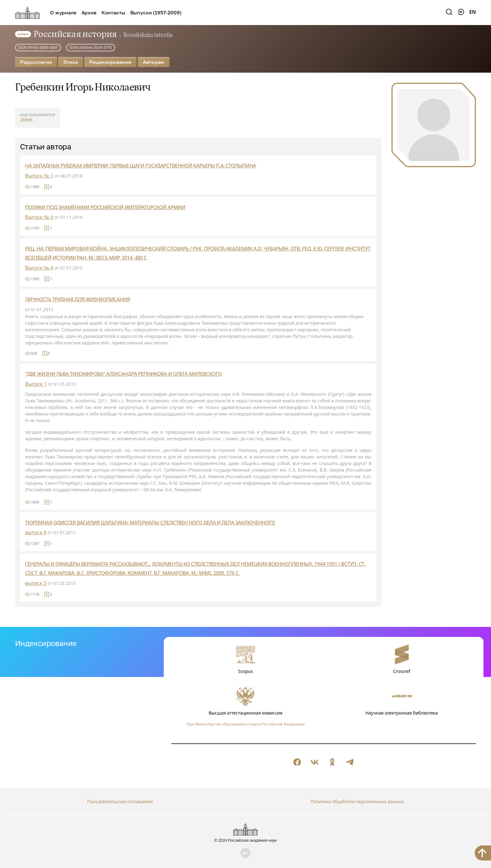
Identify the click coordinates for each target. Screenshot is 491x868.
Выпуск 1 (36, 384)
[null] (297, 762)
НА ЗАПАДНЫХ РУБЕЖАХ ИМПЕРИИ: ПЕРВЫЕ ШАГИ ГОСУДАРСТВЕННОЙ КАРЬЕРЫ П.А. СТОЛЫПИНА (140, 166)
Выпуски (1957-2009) (156, 13)
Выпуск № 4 (39, 268)
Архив (89, 13)
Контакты (113, 13)
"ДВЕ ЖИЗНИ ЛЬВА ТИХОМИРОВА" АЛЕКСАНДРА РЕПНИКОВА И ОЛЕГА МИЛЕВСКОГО (123, 374)
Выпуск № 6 (39, 217)
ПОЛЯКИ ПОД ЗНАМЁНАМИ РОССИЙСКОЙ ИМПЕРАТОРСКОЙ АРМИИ (105, 207)
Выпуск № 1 (39, 176)
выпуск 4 (36, 532)
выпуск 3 (36, 583)
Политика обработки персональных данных (357, 801)
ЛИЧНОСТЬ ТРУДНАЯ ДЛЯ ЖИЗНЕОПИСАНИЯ (78, 299)
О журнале (63, 13)
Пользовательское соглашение (120, 801)
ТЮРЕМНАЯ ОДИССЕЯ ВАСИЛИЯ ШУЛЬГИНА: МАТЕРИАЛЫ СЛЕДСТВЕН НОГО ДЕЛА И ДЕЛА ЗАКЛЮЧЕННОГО (150, 523)
